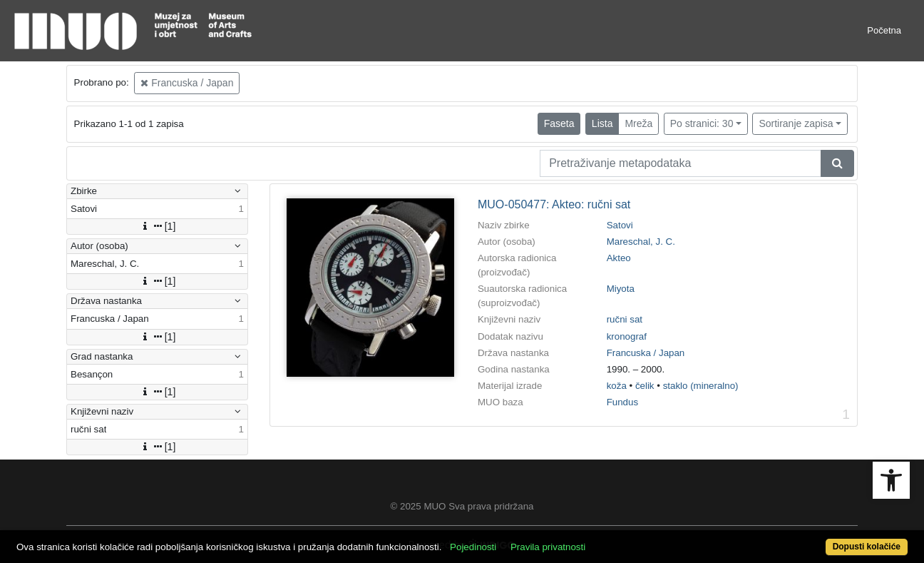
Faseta (559, 123)
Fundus (622, 402)
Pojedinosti (473, 547)
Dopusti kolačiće (867, 547)
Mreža (638, 123)
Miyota (621, 289)
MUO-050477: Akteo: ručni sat (554, 204)
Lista (602, 123)
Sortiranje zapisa (796, 123)
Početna (884, 30)
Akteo (619, 258)
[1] (158, 226)
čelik (645, 386)
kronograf (627, 336)
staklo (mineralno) (701, 386)
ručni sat (625, 319)
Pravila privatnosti (548, 547)
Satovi (620, 225)
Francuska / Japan (187, 83)
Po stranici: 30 (702, 123)
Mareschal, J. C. (641, 242)
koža (617, 386)
